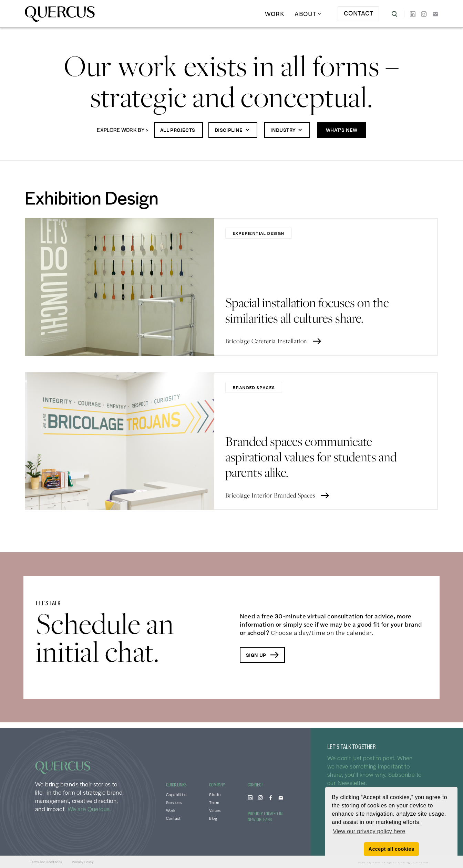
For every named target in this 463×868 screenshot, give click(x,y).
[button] (308, 14)
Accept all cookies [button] (392, 849)
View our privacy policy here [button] (369, 831)
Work (275, 14)
